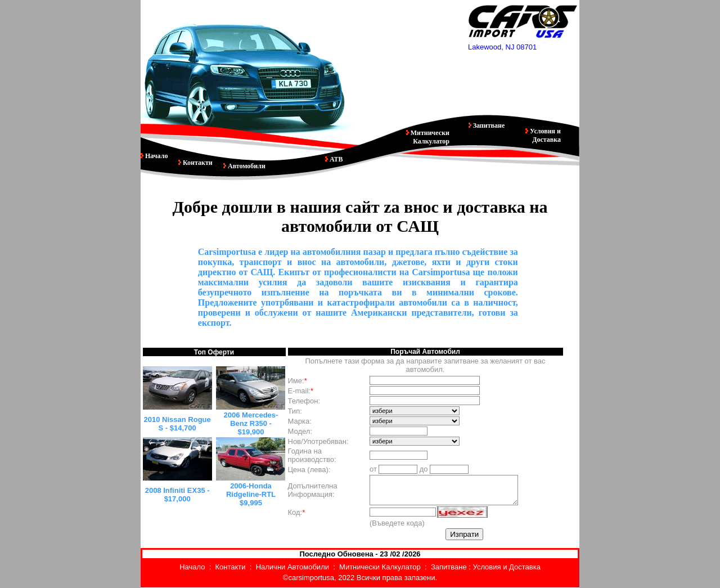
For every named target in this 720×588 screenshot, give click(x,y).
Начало (156, 156)
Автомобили (244, 166)
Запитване (488, 125)
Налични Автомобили (292, 567)
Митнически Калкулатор (429, 137)
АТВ (336, 159)
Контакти (197, 163)
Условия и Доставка (544, 135)
